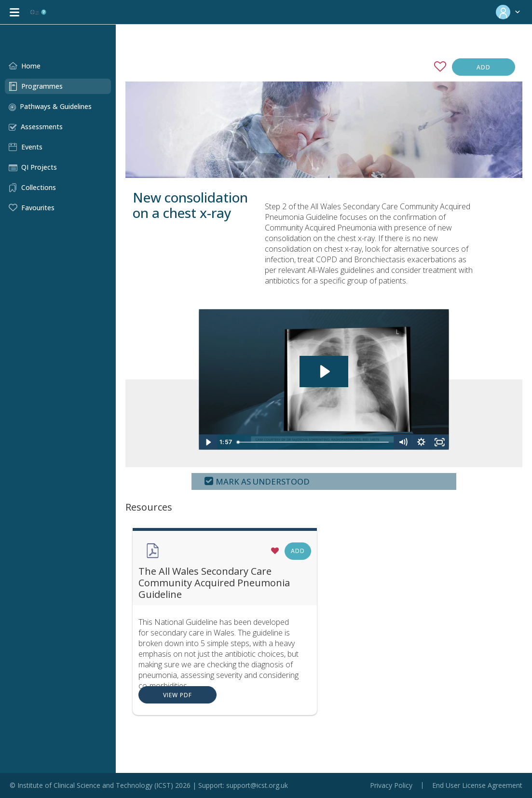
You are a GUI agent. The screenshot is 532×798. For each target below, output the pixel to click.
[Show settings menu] (417, 453)
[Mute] (398, 453)
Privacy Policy (391, 785)
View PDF (149, 706)
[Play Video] (184, 453)
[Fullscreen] (435, 453)
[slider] (299, 453)
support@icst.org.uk (257, 785)
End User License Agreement (477, 785)
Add (484, 67)
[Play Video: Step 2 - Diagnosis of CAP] (309, 377)
